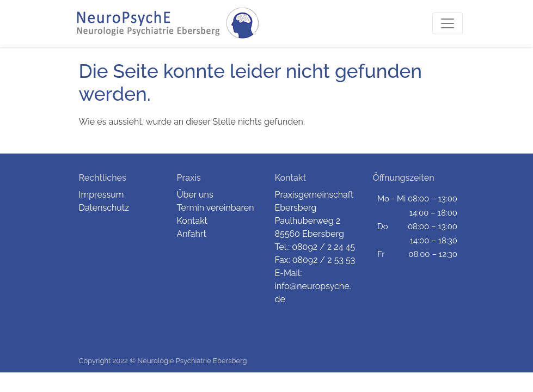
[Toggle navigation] (448, 23)
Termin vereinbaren (216, 208)
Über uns (195, 195)
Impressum (102, 195)
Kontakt (192, 221)
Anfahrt (192, 234)
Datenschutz (104, 208)
